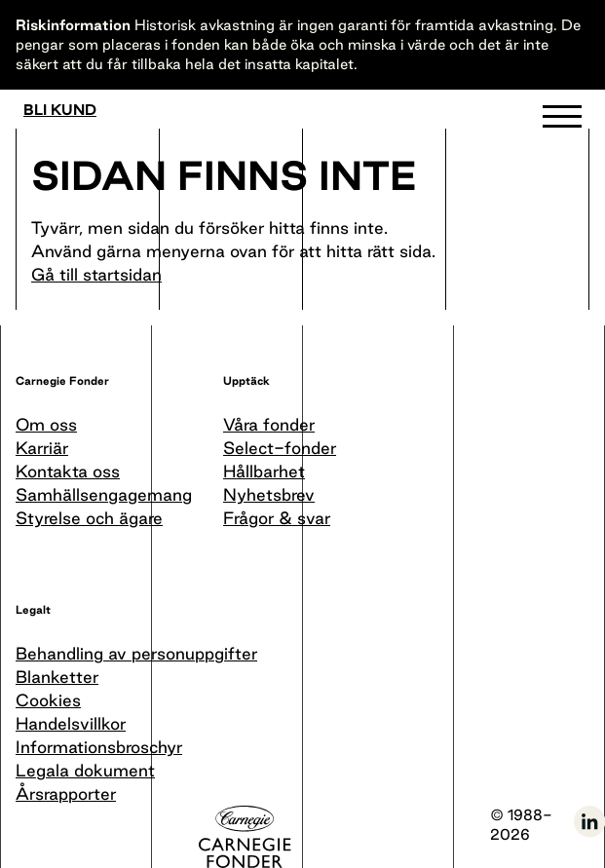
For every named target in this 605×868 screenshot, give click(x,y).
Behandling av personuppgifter (136, 653)
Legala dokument (85, 770)
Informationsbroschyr (99, 747)
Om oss (46, 424)
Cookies (48, 700)
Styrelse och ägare (89, 518)
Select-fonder (280, 448)
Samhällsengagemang (104, 494)
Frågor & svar (277, 518)
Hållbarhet (264, 471)
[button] (562, 121)
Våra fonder (269, 424)
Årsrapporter (66, 793)
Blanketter (57, 677)
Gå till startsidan (96, 274)
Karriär (42, 448)
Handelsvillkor (71, 723)
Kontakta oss (68, 471)
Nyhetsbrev (269, 494)
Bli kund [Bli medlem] (60, 110)
